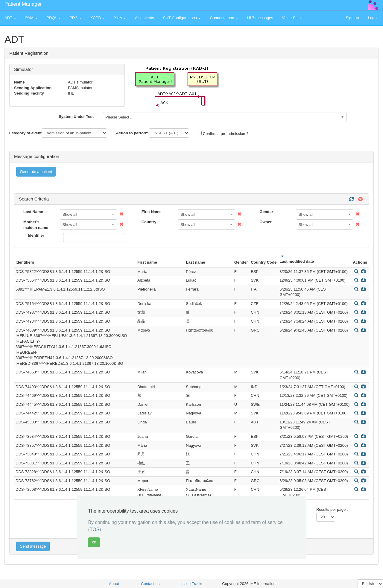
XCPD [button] (98, 18)
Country (149, 222)
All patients (145, 18)
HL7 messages (260, 18)
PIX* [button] (75, 18)
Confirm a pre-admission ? (223, 133)
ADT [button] (10, 18)
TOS (95, 529)
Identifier (36, 235)
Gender (266, 212)
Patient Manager (23, 4)
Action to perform (132, 133)
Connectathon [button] (224, 18)
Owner (265, 222)
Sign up (352, 18)
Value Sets (291, 18)
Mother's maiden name (36, 225)
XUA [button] (120, 18)
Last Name (33, 212)
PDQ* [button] (53, 18)
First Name (152, 212)
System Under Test (76, 117)
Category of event (25, 133)
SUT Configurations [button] (182, 18)
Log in (373, 18)
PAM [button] (31, 18)
